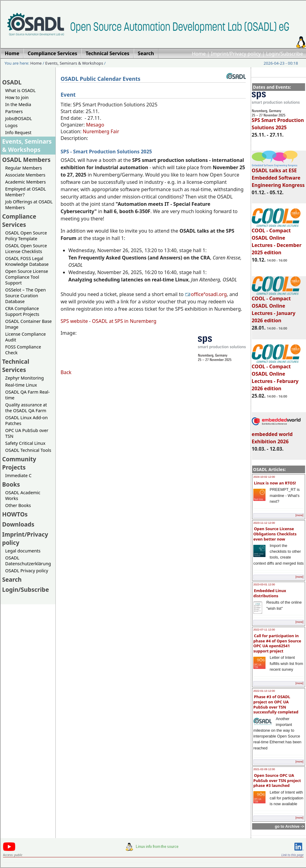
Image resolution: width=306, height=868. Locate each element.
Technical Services (16, 366)
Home (199, 54)
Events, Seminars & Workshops (74, 63)
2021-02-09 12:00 (264, 769)
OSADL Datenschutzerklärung (28, 561)
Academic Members (25, 182)
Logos (11, 125)
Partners (14, 111)
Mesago (95, 125)
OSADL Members (26, 160)
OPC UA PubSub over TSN (27, 433)
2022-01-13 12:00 (264, 691)
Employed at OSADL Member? (26, 192)
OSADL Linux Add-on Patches (26, 420)
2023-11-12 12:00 (264, 523)
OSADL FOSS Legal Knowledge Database (27, 261)
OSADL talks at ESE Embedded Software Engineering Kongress (278, 175)
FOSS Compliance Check (23, 350)
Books (11, 484)
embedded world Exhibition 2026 (276, 435)
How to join (17, 97)
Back (66, 372)
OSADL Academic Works (23, 495)
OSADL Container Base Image (28, 324)
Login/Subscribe (285, 54)
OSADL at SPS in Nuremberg (124, 321)
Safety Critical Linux (25, 443)
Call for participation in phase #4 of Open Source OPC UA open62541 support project (277, 643)
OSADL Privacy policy (27, 571)
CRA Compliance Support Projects (22, 311)
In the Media (18, 104)
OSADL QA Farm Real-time (27, 395)
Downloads (18, 524)
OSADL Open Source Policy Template (26, 236)
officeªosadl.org (206, 294)
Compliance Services (19, 220)
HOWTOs (15, 514)
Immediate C (18, 475)
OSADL (12, 82)
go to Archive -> (289, 826)
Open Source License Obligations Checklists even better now (275, 534)
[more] (299, 515)
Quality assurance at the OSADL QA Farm (26, 408)
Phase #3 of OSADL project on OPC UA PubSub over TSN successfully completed (276, 704)
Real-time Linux (21, 385)
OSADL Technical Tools (28, 450)
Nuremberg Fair (101, 131)
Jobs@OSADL (19, 118)
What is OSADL (20, 90)
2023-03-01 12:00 (264, 584)
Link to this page (292, 855)
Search (12, 579)
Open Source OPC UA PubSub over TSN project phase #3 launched (277, 780)
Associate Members (25, 175)
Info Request (18, 132)
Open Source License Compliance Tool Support (27, 277)
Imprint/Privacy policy (236, 54)
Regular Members (24, 168)
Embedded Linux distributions (270, 593)
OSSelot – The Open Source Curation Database (25, 296)
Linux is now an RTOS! (275, 483)
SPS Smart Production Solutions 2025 (278, 121)
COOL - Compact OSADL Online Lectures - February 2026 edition (276, 375)
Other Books (18, 505)
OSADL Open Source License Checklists (26, 248)
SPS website (74, 321)
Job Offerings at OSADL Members (29, 205)
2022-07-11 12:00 (264, 630)
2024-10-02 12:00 (264, 477)
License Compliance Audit (25, 337)
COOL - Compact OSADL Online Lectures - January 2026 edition (276, 307)
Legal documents (23, 551)
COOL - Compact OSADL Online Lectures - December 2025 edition (277, 239)
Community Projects (19, 463)
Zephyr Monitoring (25, 378)
